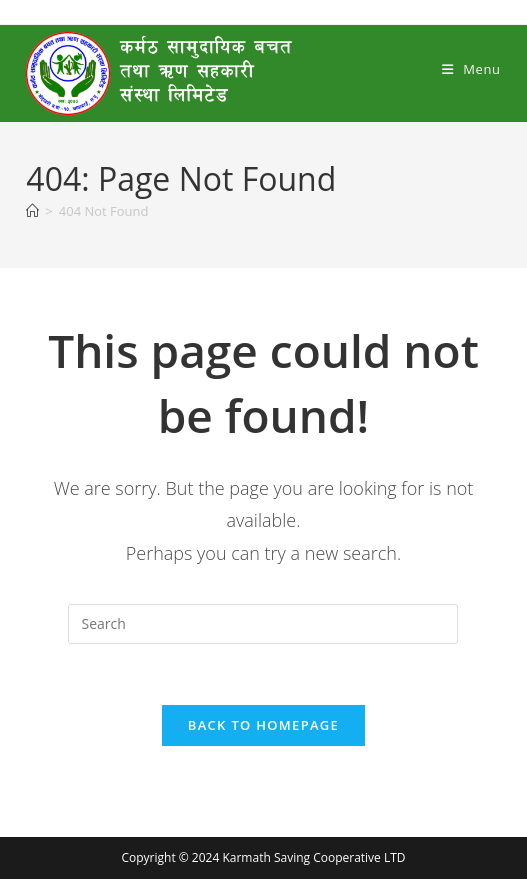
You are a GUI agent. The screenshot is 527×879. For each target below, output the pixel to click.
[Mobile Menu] (471, 69)
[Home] (32, 211)
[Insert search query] (263, 624)
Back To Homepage (263, 725)
